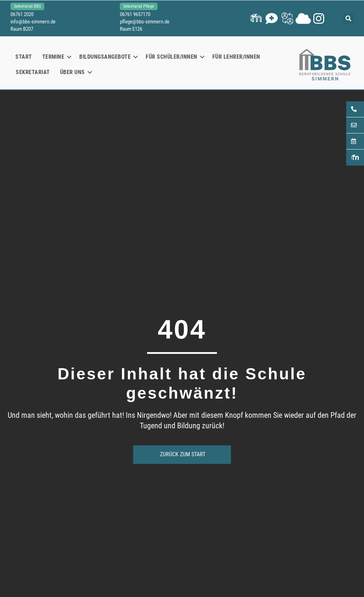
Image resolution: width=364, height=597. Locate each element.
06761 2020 (22, 14)
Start (24, 57)
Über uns (72, 72)
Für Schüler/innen (172, 57)
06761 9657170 (135, 14)
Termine (53, 57)
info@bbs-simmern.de (33, 22)
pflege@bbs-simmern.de (145, 22)
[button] (256, 18)
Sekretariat (33, 72)
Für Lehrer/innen (236, 57)
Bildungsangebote (105, 57)
